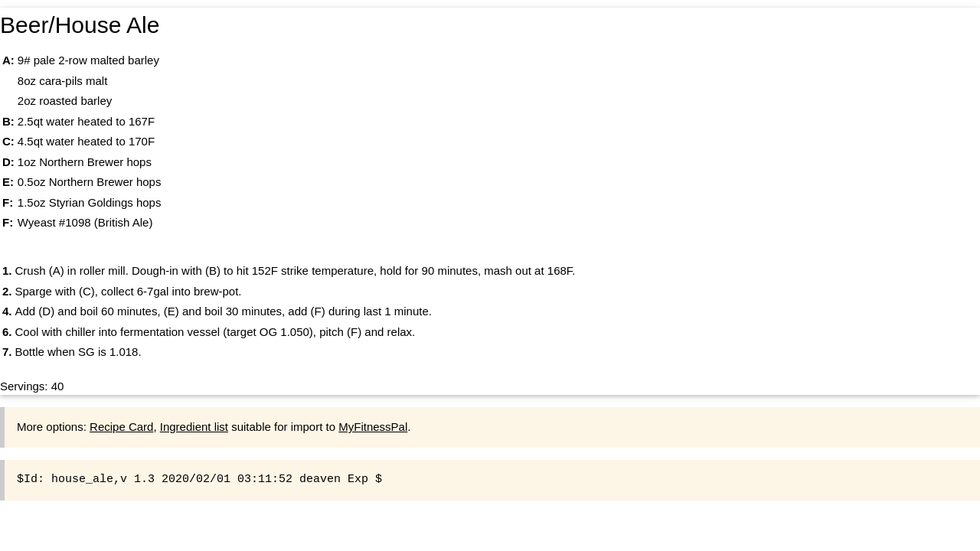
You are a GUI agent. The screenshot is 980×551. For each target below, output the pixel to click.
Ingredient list (194, 427)
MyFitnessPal (373, 427)
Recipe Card (121, 427)
